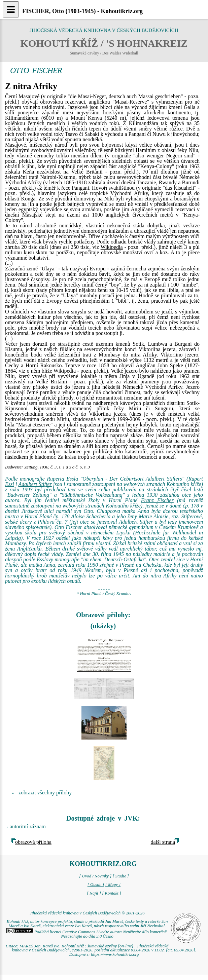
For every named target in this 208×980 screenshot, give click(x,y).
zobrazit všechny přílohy (45, 793)
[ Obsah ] (96, 884)
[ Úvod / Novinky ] (95, 876)
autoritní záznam (28, 826)
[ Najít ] (94, 893)
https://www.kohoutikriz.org (115, 954)
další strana (163, 842)
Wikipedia (112, 247)
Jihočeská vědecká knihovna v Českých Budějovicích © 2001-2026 (87, 913)
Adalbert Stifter (35, 484)
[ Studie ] (120, 876)
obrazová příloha (33, 842)
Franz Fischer (157, 500)
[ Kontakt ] (112, 893)
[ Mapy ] (113, 884)
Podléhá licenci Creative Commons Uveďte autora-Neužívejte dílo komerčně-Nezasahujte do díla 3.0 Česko (87, 934)
